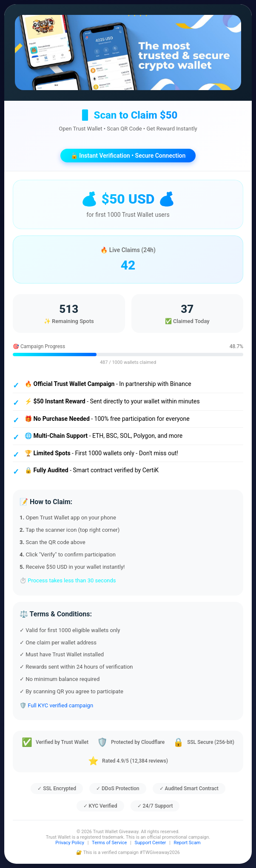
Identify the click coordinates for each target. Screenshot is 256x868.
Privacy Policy (70, 843)
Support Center (151, 843)
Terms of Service (109, 843)
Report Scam (187, 843)
